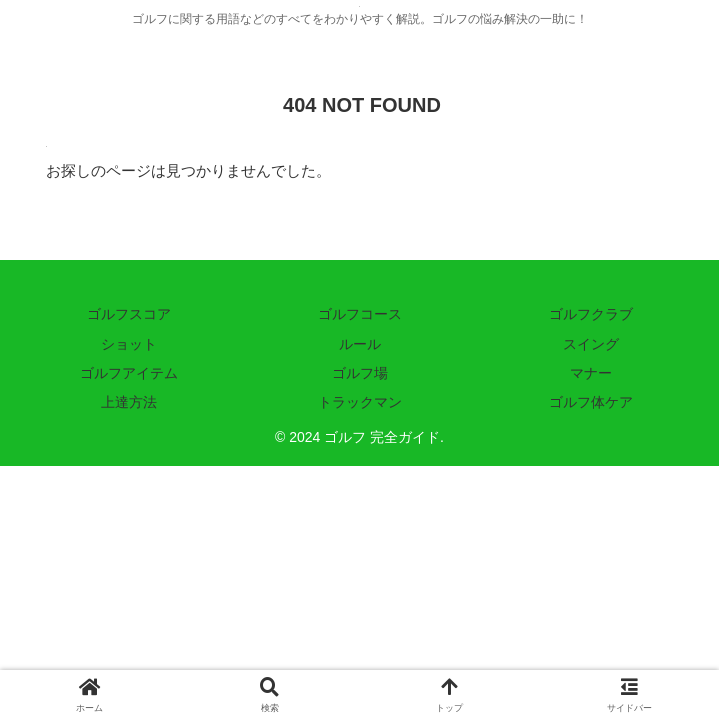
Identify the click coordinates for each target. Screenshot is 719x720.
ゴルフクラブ (591, 314)
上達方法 (129, 402)
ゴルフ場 (360, 373)
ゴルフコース (360, 314)
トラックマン (360, 402)
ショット (129, 344)
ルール (360, 344)
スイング (591, 344)
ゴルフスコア (129, 314)
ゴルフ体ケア (591, 402)
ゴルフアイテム (129, 373)
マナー (591, 373)
